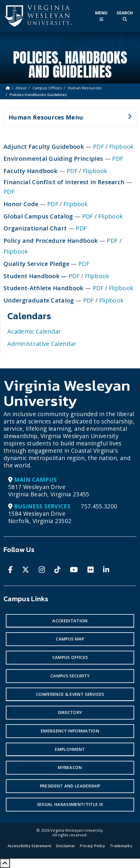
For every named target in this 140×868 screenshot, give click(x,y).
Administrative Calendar (42, 344)
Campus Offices (47, 88)
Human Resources (85, 88)
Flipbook (122, 147)
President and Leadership (70, 786)
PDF (98, 147)
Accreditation (70, 621)
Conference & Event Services (70, 694)
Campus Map (70, 639)
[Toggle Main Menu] (101, 16)
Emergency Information (70, 731)
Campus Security (70, 676)
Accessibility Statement (29, 846)
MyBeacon (70, 767)
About (21, 88)
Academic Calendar (34, 331)
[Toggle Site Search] (125, 16)
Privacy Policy (92, 846)
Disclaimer (66, 846)
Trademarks (121, 846)
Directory (70, 712)
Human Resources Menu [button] (68, 120)
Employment (70, 749)
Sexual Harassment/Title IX (70, 804)
